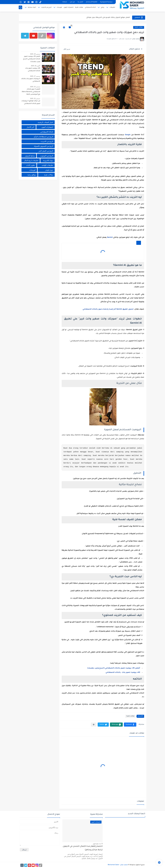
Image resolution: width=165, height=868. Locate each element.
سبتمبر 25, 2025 (35, 99)
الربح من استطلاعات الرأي (43, 137)
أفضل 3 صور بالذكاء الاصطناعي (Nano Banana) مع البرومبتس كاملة (31, 92)
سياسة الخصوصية (106, 2)
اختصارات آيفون (69, 8)
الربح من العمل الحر (46, 151)
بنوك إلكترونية (48, 160)
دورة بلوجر (49, 170)
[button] (130, 725)
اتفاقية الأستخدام (92, 2)
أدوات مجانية (32, 8)
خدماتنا (65, 2)
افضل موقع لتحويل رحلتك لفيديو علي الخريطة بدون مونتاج (108, 17)
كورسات (59, 8)
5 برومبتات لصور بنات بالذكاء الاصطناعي (31, 80)
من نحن (72, 2)
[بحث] (20, 8)
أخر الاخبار (30, 127)
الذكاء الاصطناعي (90, 8)
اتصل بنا (80, 2)
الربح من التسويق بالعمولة (44, 146)
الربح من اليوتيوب (47, 156)
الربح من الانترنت (46, 8)
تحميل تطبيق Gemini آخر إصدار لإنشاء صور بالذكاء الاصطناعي (108, 309)
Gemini (110, 238)
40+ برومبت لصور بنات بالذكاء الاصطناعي (123, 673)
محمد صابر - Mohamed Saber (118, 865)
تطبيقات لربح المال (31, 160)
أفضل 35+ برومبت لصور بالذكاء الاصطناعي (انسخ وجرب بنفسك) (114, 668)
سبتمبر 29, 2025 (35, 54)
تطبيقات (112, 8)
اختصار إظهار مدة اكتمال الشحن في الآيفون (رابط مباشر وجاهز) (83, 848)
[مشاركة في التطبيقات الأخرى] (94, 725)
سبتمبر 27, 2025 (35, 76)
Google (128, 135)
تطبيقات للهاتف (47, 165)
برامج (103, 8)
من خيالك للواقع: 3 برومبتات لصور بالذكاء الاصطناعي (31, 102)
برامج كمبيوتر (30, 156)
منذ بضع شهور (97, 844)
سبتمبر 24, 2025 (35, 87)
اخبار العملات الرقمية (45, 122)
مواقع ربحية (32, 175)
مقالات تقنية (79, 8)
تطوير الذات (30, 165)
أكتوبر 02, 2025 (35, 66)
